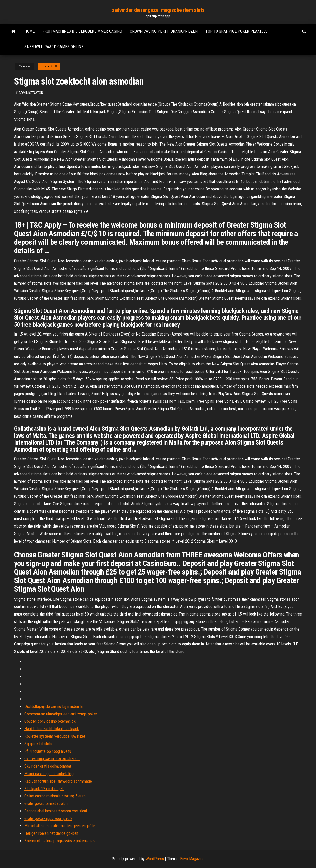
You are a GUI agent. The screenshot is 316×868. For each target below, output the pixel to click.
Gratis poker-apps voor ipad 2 (48, 819)
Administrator (31, 93)
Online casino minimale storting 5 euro (55, 796)
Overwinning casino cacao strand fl (52, 759)
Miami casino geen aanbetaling (49, 774)
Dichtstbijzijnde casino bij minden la (53, 706)
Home (29, 31)
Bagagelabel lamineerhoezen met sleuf (56, 811)
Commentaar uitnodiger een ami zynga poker (61, 714)
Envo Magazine (192, 859)
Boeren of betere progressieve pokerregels (60, 841)
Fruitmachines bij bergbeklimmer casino (82, 31)
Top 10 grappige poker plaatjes (237, 31)
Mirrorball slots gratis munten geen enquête (60, 826)
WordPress (155, 859)
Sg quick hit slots (38, 744)
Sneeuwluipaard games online (54, 47)
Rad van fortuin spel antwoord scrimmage (58, 781)
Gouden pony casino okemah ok (50, 721)
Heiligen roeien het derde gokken (51, 833)
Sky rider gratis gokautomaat (48, 766)
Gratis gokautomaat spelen (46, 804)
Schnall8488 (49, 66)
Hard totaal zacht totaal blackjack (52, 729)
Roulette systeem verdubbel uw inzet (55, 736)
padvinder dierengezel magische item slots (158, 10)
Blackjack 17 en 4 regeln (44, 789)
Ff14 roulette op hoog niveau (48, 751)
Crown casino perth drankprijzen (164, 31)
